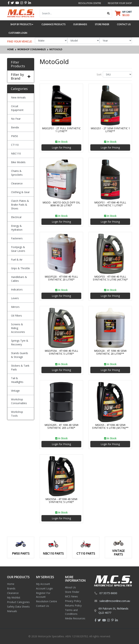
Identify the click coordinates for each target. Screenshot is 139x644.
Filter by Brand (21, 77)
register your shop (120, 3)
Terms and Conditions (71, 612)
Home (11, 584)
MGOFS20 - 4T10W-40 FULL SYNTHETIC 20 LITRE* (61, 278)
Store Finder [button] (102, 24)
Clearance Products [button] (53, 24)
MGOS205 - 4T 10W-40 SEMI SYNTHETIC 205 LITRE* (61, 426)
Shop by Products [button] (22, 24)
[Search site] (109, 13)
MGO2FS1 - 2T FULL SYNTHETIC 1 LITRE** (61, 130)
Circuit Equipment (17, 108)
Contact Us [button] (124, 24)
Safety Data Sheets (18, 607)
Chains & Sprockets (17, 173)
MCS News (71, 596)
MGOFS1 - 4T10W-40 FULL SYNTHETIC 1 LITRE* (110, 204)
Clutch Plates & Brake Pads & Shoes (20, 205)
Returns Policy (73, 605)
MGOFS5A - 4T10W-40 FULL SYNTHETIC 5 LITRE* (61, 352)
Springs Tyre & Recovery (20, 342)
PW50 (14, 136)
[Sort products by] (117, 74)
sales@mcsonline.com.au (115, 601)
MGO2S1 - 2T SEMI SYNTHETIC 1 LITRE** (110, 130)
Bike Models (18, 162)
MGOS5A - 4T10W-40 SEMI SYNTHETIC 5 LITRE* (61, 501)
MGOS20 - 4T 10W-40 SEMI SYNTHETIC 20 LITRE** (110, 352)
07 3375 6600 (108, 593)
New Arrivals (18, 97)
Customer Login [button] (18, 33)
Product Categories (18, 602)
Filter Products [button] (18, 64)
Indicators (17, 289)
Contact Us (43, 606)
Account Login (44, 588)
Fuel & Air (17, 260)
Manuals (12, 611)
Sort (99, 74)
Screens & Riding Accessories (18, 328)
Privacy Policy (73, 601)
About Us (70, 587)
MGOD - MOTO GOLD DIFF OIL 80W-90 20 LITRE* (61, 204)
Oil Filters (16, 316)
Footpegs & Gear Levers (18, 249)
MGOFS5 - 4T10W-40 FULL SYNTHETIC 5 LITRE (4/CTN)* (110, 278)
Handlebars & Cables (19, 279)
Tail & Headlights (17, 380)
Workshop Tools (17, 414)
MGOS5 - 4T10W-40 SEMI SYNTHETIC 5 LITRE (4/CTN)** (110, 426)
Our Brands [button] (80, 24)
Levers (15, 298)
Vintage (15, 391)
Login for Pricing (61, 147)
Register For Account (43, 595)
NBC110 (16, 153)
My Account (43, 584)
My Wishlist (14, 597)
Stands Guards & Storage (20, 355)
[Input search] (72, 13)
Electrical (16, 217)
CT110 (15, 145)
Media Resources (75, 618)
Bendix (15, 127)
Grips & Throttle (20, 268)
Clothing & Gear (20, 192)
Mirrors (15, 307)
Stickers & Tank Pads (20, 368)
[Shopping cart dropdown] (123, 13)
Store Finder (72, 592)
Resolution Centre (47, 601)
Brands (11, 588)
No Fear (16, 119)
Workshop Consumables (19, 401)
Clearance (17, 183)
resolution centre (90, 3)
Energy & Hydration (17, 228)
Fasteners (17, 238)
